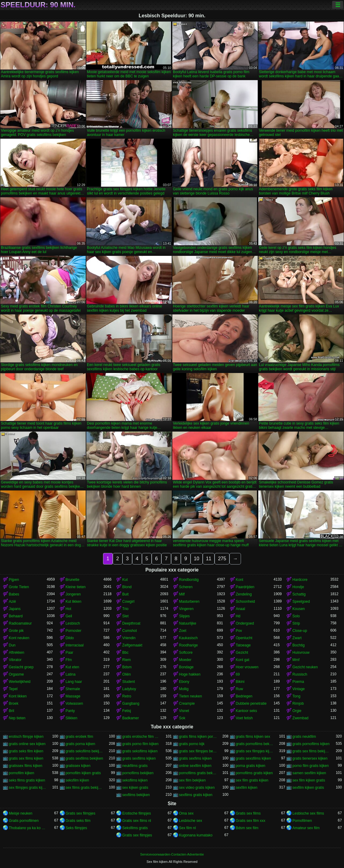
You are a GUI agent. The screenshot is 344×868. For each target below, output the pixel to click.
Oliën (126, 674)
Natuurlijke (188, 623)
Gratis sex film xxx (251, 821)
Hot (69, 609)
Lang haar (74, 682)
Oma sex (186, 813)
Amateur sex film (306, 828)
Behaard (16, 616)
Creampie (187, 704)
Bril (11, 711)
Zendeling (244, 594)
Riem (126, 660)
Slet (125, 616)
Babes (14, 594)
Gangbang (131, 704)
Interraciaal (75, 645)
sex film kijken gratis (309, 780)
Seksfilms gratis (135, 828)
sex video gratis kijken (197, 788)
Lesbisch (73, 623)
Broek (14, 704)
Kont (240, 580)
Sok (182, 718)
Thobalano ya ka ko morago (28, 828)
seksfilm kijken (77, 780)
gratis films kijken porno (198, 737)
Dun (12, 645)
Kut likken (74, 602)
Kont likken (18, 696)
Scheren (186, 587)
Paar (69, 653)
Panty (70, 711)
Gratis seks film (78, 821)
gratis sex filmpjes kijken (255, 751)
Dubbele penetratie (251, 704)
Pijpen (14, 580)
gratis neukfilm (304, 737)
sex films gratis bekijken (85, 788)
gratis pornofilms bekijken (255, 744)
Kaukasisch (188, 638)
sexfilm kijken (247, 788)
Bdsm (127, 667)
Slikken (72, 718)
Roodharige (188, 645)
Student (128, 682)
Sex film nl (187, 828)
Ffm (69, 660)
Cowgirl (128, 602)
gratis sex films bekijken (311, 751)
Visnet (184, 711)
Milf (182, 594)
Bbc (125, 653)
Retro (127, 696)
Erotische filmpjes (136, 813)
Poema (298, 682)
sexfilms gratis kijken (196, 795)
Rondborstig (189, 580)
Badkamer (131, 718)
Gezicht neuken (305, 667)
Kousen (299, 609)
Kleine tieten (76, 587)
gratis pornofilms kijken (311, 744)
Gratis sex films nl (137, 821)
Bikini (240, 682)
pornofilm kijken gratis (83, 773)
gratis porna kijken (80, 744)
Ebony (184, 682)
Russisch (300, 674)
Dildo (70, 638)
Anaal (241, 609)
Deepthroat (131, 623)
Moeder (185, 660)
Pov (239, 631)
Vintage (298, 689)
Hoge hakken (190, 674)
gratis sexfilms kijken (139, 758)
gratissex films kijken (26, 766)
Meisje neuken (21, 813)
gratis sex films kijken (26, 758)
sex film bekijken (192, 780)
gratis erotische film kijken (141, 737)
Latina (71, 674)
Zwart (297, 638)
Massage (73, 696)
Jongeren (73, 594)
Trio (125, 609)
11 (209, 559)
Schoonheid (245, 602)
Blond (127, 587)
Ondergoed (245, 623)
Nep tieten (17, 718)
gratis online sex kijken (27, 744)
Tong (296, 696)
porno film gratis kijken (310, 766)
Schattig (299, 594)
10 (197, 559)
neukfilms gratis (135, 766)
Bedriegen (244, 696)
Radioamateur (20, 623)
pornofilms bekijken (138, 773)
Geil (69, 616)
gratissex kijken (78, 766)
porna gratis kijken (251, 766)
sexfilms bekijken (136, 795)
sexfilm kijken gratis (308, 788)
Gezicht (242, 653)
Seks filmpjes (76, 828)
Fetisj (127, 711)
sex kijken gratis (135, 788)
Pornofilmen (302, 821)
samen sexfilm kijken (309, 773)
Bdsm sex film (247, 828)
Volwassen (74, 704)
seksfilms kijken (135, 780)
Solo (296, 616)
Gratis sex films (248, 813)
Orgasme (16, 674)
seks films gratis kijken (27, 780)
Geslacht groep (21, 667)
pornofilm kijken (21, 773)
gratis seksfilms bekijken (85, 751)
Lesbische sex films (308, 813)
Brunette (72, 580)
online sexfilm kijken (195, 766)
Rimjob (298, 704)
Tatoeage (243, 645)
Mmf (296, 660)
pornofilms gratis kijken (254, 773)
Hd (238, 616)
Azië (12, 602)
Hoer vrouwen (247, 667)
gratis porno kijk (192, 744)
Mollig (184, 689)
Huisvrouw (301, 653)
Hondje (298, 587)
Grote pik (16, 631)
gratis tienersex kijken (310, 758)
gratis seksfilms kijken (140, 751)
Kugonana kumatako (196, 835)
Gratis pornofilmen (24, 821)
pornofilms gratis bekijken (198, 773)
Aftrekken (17, 653)
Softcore (186, 653)
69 (238, 674)
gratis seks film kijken (26, 751)
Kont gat (243, 660)
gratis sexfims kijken (195, 758)
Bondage (186, 667)
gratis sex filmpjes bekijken (198, 751)
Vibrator (15, 660)
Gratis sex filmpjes (81, 813)
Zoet (183, 631)
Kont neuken (19, 638)
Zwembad (300, 718)
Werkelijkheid (20, 682)
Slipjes (184, 616)
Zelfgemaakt (132, 645)
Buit (125, 594)
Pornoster (74, 631)
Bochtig (298, 645)
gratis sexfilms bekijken (84, 758)
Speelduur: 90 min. (38, 5)
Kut (125, 580)
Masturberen (189, 602)
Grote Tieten (19, 587)
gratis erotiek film (79, 737)
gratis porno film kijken (140, 744)
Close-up (300, 631)
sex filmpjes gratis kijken (28, 788)
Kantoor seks (246, 711)
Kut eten (72, 667)
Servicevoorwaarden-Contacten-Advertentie (172, 854)
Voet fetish (244, 718)
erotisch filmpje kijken (26, 737)
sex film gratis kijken (252, 780)
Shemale (73, 689)
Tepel (13, 689)
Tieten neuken (191, 696)
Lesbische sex (191, 821)
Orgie (297, 711)
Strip (296, 623)
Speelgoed (301, 602)
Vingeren (186, 609)
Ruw (239, 689)
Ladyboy (129, 689)
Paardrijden (245, 587)
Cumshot (129, 631)
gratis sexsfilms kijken (253, 758)
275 (222, 559)
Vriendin (129, 638)
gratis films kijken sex (253, 737)
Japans (15, 609)
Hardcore (300, 580)
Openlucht (244, 638)
